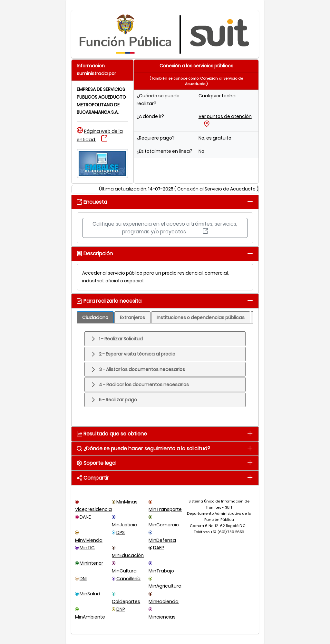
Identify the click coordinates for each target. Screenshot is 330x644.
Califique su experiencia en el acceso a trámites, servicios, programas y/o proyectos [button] (165, 228)
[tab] (250, 201)
